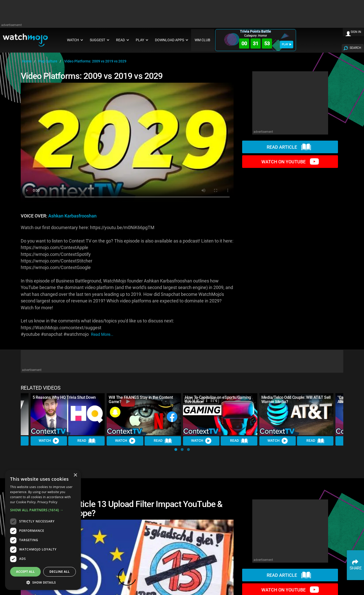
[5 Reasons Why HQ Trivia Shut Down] (68, 414)
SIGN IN (356, 32)
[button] (176, 449)
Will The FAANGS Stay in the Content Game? (141, 400)
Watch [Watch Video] (49, 441)
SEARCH (355, 48)
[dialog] (43, 530)
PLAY (287, 44)
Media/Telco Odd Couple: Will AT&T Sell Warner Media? (296, 400)
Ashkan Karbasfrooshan (72, 216)
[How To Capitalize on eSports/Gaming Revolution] (220, 414)
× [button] (75, 475)
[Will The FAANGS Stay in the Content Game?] (144, 414)
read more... (102, 334)
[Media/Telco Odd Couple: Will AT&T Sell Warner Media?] (297, 414)
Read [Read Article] (86, 441)
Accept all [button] (26, 572)
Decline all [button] (60, 572)
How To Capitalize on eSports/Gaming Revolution (218, 400)
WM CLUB (202, 40)
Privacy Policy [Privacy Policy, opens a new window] (47, 502)
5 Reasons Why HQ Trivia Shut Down (64, 397)
